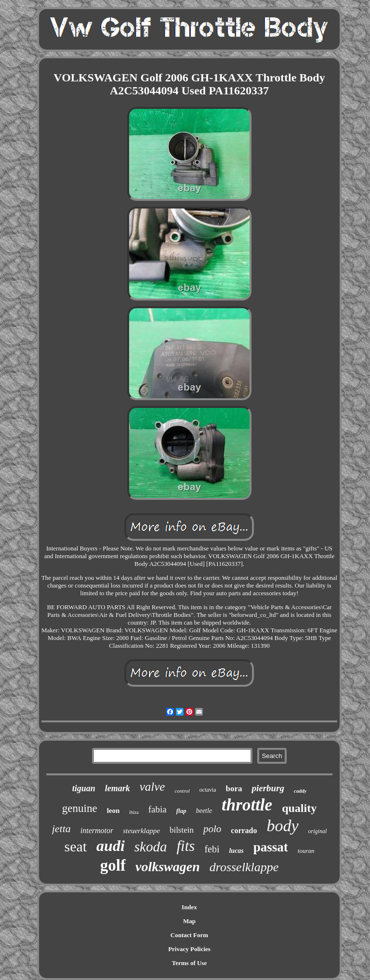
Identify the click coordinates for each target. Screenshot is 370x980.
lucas (236, 851)
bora (234, 789)
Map (189, 921)
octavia (208, 790)
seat (75, 846)
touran (306, 851)
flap (181, 811)
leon (113, 810)
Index (189, 907)
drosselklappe (244, 867)
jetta (61, 829)
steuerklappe (141, 831)
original (318, 831)
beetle (204, 811)
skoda (151, 847)
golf (113, 865)
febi (212, 849)
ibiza (134, 812)
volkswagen (168, 867)
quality (299, 808)
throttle (247, 805)
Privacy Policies (189, 949)
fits (185, 846)
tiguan (84, 788)
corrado (244, 830)
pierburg (268, 788)
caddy (300, 791)
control (182, 791)
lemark (118, 788)
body (283, 826)
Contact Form (189, 935)
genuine (80, 808)
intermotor (97, 830)
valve (152, 787)
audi (111, 846)
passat (271, 847)
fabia (158, 809)
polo (212, 829)
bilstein (182, 830)
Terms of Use (189, 963)
